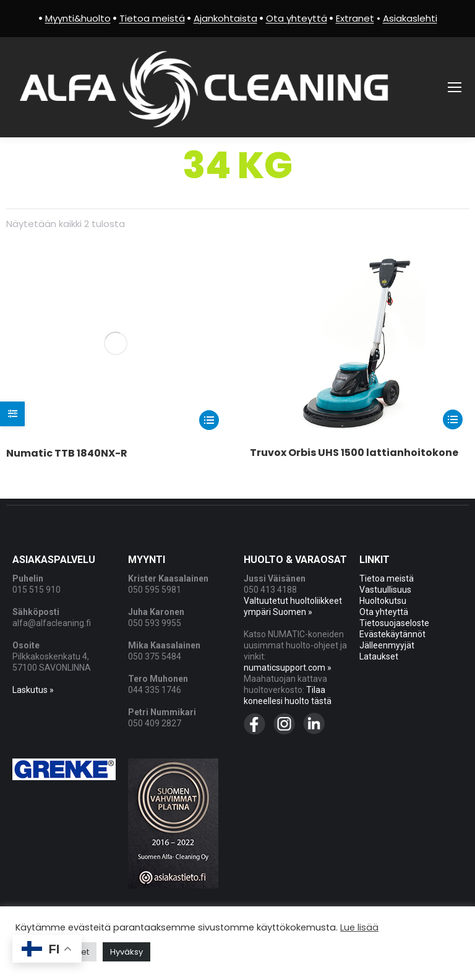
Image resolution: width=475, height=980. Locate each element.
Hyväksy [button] (126, 952)
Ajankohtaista (225, 18)
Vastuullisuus (385, 589)
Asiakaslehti (410, 18)
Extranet (355, 18)
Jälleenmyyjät (387, 645)
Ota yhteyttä (384, 611)
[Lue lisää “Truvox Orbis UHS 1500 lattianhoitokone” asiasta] (453, 419)
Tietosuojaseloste (394, 622)
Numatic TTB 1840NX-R (67, 277)
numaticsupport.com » (288, 667)
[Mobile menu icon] (455, 87)
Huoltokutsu (383, 600)
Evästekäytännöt (392, 634)
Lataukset (379, 656)
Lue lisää (359, 927)
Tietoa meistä (387, 578)
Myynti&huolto (78, 18)
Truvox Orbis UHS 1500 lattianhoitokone (354, 453)
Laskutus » (33, 689)
